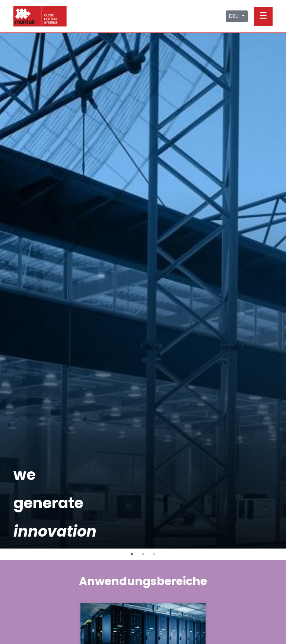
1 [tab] (132, 554)
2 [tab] (143, 554)
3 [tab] (154, 554)
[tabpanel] (143, 291)
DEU (235, 16)
